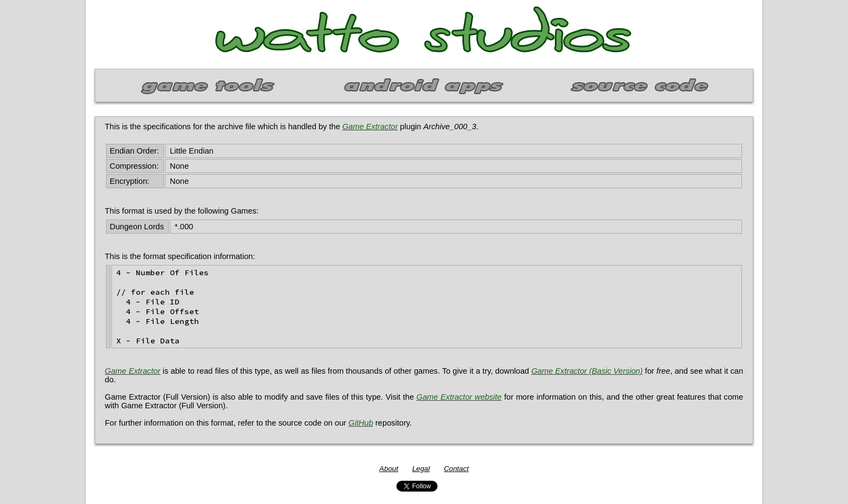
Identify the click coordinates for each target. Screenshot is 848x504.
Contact (456, 469)
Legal (421, 469)
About (389, 469)
